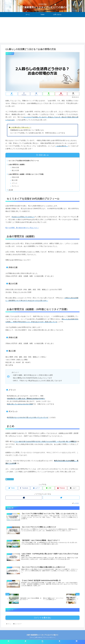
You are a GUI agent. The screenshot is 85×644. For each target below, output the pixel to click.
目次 (41, 155)
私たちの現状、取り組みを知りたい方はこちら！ (22, 229)
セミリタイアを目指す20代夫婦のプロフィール (25, 161)
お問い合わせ (38, 639)
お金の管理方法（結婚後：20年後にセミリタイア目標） (28, 175)
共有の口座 (16, 168)
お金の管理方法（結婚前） (18, 165)
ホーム (31, 639)
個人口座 (15, 181)
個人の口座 (16, 171)
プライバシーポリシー (50, 639)
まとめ (11, 191)
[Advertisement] (42, 31)
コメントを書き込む (43, 619)
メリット (15, 184)
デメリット (16, 187)
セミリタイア (10, 480)
